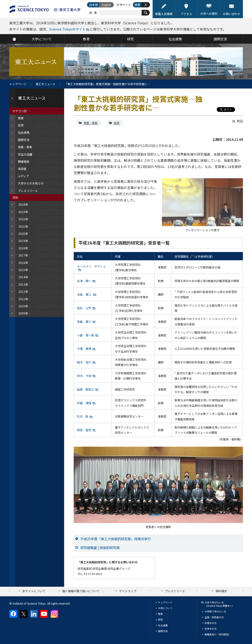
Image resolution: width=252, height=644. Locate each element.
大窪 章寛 (84, 348)
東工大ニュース (45, 84)
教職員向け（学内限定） (218, 634)
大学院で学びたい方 (215, 611)
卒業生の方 (211, 623)
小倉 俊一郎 (86, 335)
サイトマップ (128, 591)
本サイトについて (34, 591)
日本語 (93, 5)
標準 (137, 5)
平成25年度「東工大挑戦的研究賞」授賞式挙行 (116, 539)
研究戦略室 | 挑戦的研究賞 (100, 548)
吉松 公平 (84, 308)
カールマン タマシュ (91, 266)
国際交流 (163, 631)
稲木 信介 (84, 362)
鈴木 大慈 (84, 376)
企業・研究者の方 (214, 617)
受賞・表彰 (91, 123)
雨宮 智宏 (84, 430)
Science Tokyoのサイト (67, 29)
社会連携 (163, 625)
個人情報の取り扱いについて (81, 591)
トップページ (18, 84)
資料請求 (221, 591)
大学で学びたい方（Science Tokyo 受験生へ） (219, 604)
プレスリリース (175, 591)
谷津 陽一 (84, 281)
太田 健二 (85, 294)
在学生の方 (211, 629)
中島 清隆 (84, 403)
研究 (117, 123)
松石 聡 (83, 416)
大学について (165, 608)
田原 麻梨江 (86, 389)
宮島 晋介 (84, 322)
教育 (160, 614)
